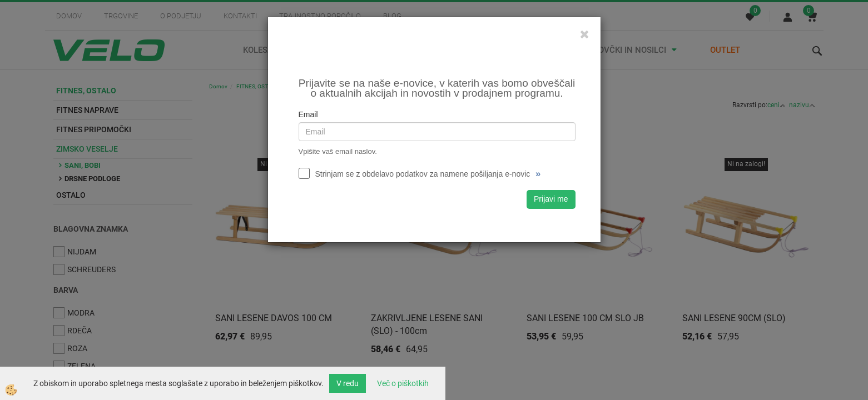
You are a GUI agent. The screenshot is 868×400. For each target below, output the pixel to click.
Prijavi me (551, 199)
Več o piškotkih (403, 383)
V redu (348, 383)
